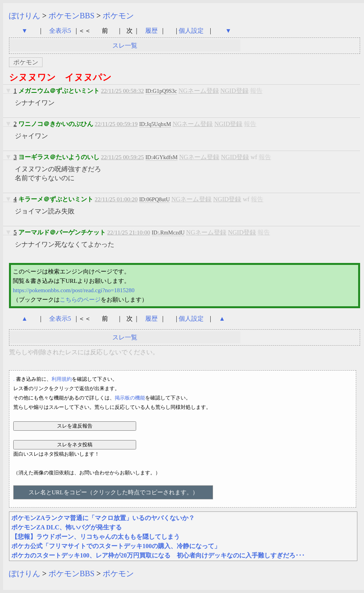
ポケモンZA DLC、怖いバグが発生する (67, 527)
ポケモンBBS (71, 16)
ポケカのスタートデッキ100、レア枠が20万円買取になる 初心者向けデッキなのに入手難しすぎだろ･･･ (158, 555)
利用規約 (62, 379)
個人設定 (191, 31)
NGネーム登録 (199, 91)
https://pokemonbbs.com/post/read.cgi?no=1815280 (74, 290)
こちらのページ (80, 300)
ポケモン (118, 16)
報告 (256, 91)
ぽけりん (25, 16)
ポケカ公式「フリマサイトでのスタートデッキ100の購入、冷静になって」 (116, 546)
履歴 (152, 31)
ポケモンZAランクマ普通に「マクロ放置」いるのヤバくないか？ (103, 518)
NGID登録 (234, 91)
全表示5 (60, 31)
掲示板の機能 (130, 398)
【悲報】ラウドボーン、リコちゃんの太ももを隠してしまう (96, 537)
